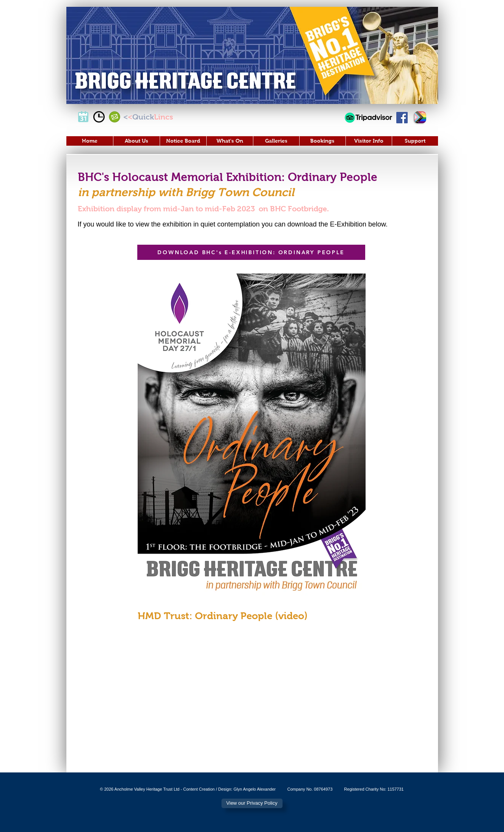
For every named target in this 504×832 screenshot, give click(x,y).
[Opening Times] (99, 117)
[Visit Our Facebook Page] (402, 118)
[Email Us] (115, 117)
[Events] (83, 117)
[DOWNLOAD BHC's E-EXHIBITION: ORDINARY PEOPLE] (251, 252)
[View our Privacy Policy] (252, 803)
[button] (136, 141)
